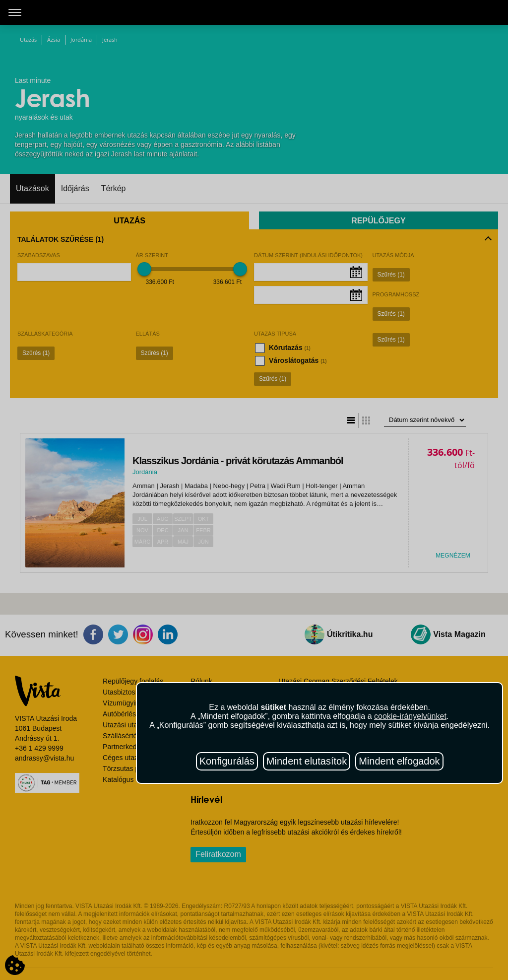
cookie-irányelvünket (410, 716)
